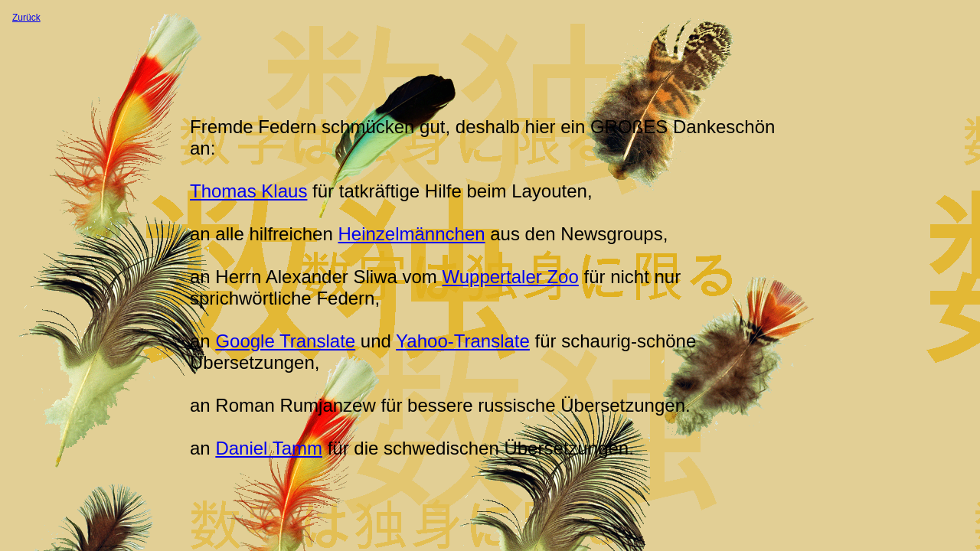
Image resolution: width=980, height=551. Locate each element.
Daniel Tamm (269, 448)
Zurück (26, 18)
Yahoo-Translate (463, 341)
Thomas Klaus (248, 191)
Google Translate (285, 341)
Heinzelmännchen (411, 234)
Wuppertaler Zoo (510, 277)
